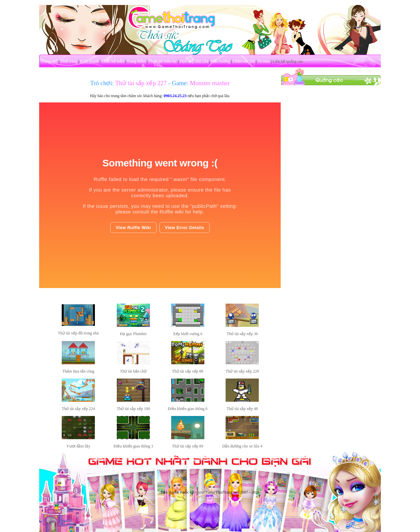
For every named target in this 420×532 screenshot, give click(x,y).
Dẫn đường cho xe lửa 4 (242, 446)
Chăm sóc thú (244, 61)
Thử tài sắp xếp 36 (242, 334)
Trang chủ (49, 61)
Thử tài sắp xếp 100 (133, 409)
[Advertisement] (331, 185)
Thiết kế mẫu (113, 61)
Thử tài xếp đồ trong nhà (78, 333)
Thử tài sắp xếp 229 (242, 371)
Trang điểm (136, 61)
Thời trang (69, 61)
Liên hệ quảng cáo (288, 61)
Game (200, 492)
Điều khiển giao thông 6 (188, 409)
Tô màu (264, 61)
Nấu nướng (221, 61)
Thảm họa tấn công (78, 371)
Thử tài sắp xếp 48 (242, 409)
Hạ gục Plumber (134, 334)
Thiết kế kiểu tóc (163, 61)
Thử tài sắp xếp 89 (188, 446)
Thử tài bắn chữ (134, 371)
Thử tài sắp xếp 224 (78, 409)
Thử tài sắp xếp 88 (188, 371)
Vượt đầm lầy (78, 446)
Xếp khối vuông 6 (188, 334)
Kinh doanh (89, 61)
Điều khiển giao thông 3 (133, 446)
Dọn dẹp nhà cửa (194, 61)
